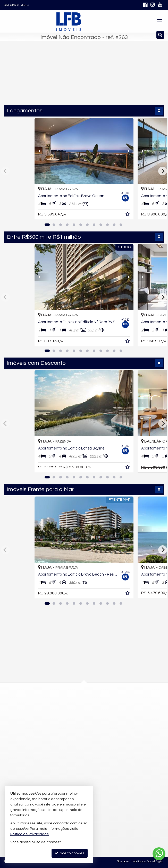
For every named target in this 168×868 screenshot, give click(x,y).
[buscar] (117, 79)
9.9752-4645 (66, 757)
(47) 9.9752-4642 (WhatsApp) (75, 748)
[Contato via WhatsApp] (159, 854)
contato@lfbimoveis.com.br (75, 767)
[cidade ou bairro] (73, 79)
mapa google (63, 723)
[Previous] (42, 151)
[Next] (126, 151)
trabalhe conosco (66, 776)
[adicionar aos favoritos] (128, 215)
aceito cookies (70, 853)
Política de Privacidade (30, 834)
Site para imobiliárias (131, 861)
